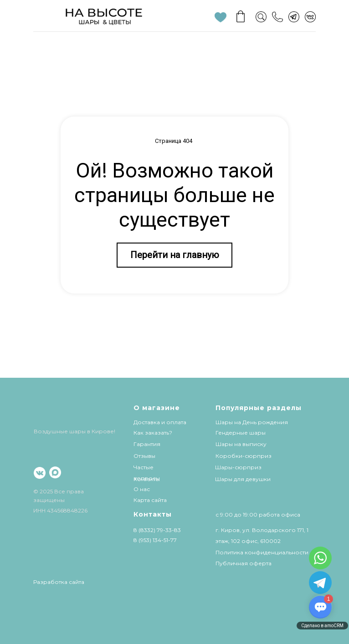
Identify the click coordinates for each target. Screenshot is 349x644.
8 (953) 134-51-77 (155, 540)
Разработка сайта (59, 582)
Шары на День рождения (252, 422)
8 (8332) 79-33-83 (157, 530)
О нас (142, 489)
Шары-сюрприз (238, 467)
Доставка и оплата (160, 422)
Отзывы (144, 456)
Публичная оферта (244, 563)
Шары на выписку (241, 444)
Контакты (147, 479)
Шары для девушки (243, 479)
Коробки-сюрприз (244, 456)
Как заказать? (153, 433)
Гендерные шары (241, 433)
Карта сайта (150, 500)
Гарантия (147, 444)
